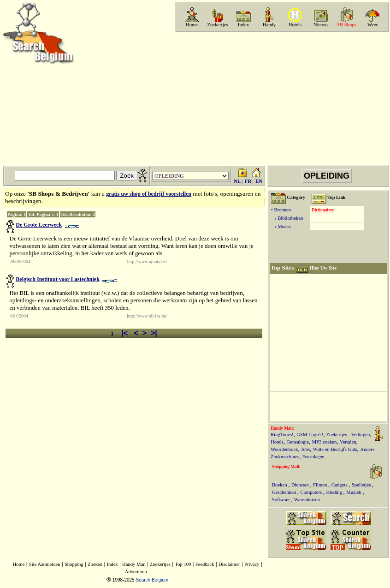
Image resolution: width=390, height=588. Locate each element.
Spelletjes (362, 485)
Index (243, 25)
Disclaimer (229, 564)
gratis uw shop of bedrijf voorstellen (149, 194)
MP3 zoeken (325, 442)
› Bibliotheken (287, 218)
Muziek (354, 492)
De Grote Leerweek (39, 225)
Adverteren (136, 572)
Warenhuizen (307, 500)
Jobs (305, 449)
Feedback (205, 564)
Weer (372, 25)
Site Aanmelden (45, 564)
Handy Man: (282, 428)
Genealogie (298, 442)
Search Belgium (152, 580)
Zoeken (95, 564)
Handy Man (134, 564)
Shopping (74, 564)
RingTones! (282, 435)
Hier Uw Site (323, 268)
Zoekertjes (218, 25)
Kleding (335, 492)
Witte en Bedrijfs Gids (335, 449)
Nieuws (321, 25)
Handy (269, 25)
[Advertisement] (297, 99)
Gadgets (340, 485)
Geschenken (285, 492)
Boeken (280, 485)
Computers (311, 492)
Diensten (301, 485)
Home (192, 25)
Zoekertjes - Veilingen (348, 435)
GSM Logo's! (310, 435)
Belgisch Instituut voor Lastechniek (57, 279)
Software (281, 500)
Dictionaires (323, 210)
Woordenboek (284, 449)
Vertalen (348, 442)
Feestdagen (313, 457)
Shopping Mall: (286, 467)
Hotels (295, 25)
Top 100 (183, 564)
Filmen (321, 485)
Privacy (252, 564)
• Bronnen (281, 210)
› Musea (281, 226)
